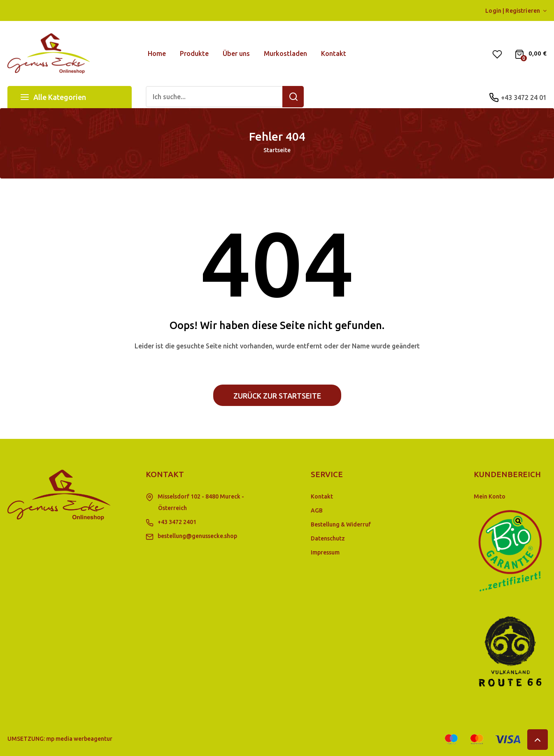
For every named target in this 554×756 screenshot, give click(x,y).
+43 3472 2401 (177, 522)
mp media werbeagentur (79, 739)
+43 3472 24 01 (524, 97)
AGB (317, 510)
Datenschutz (328, 538)
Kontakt (322, 496)
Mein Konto (490, 496)
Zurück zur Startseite (277, 396)
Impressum (325, 552)
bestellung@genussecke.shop (197, 536)
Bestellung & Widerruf (341, 524)
